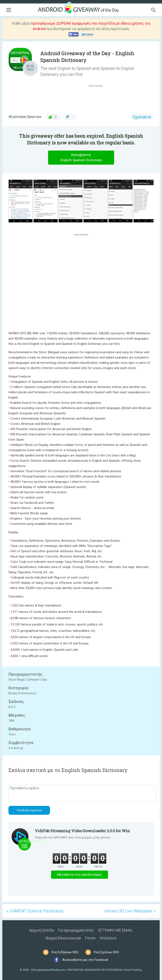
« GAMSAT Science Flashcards (35, 911)
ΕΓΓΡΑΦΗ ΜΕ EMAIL (116, 930)
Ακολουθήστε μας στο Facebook (85, 960)
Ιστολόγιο (108, 938)
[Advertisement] (98, 98)
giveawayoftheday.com (51, 970)
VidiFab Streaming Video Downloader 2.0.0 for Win (82, 831)
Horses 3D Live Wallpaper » (130, 911)
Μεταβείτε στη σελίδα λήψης (80, 875)
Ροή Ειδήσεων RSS (65, 952)
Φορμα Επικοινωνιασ (63, 938)
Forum (90, 938)
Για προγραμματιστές (76, 930)
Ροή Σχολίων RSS (106, 952)
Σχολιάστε (142, 117)
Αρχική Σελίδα (42, 930)
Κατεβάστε (81, 158)
